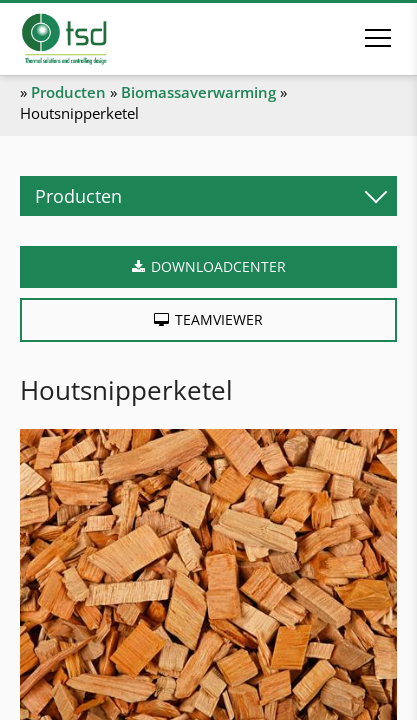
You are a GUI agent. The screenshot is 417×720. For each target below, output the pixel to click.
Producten (68, 92)
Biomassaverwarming (198, 92)
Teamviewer (219, 319)
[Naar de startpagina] (92, 39)
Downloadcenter (218, 266)
